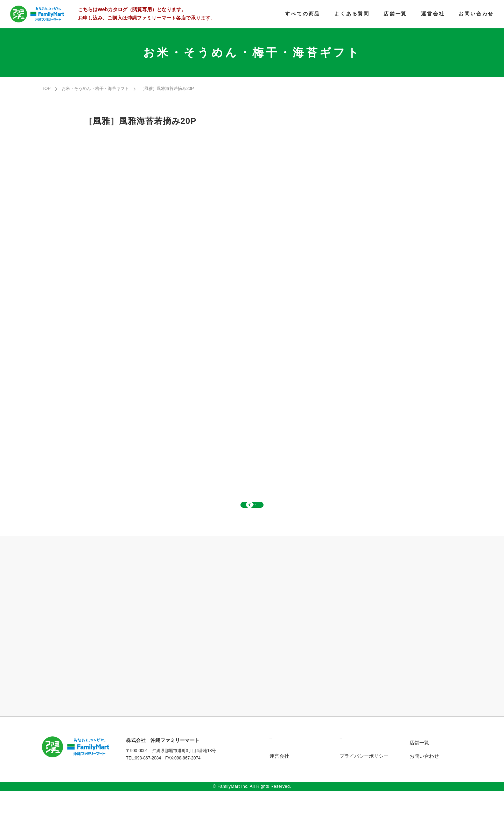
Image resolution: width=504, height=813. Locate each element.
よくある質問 (354, 764)
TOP (46, 89)
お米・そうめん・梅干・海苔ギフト (95, 89)
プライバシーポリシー (364, 778)
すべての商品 (284, 764)
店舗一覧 (419, 764)
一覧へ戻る (252, 516)
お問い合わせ (424, 778)
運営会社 (279, 778)
